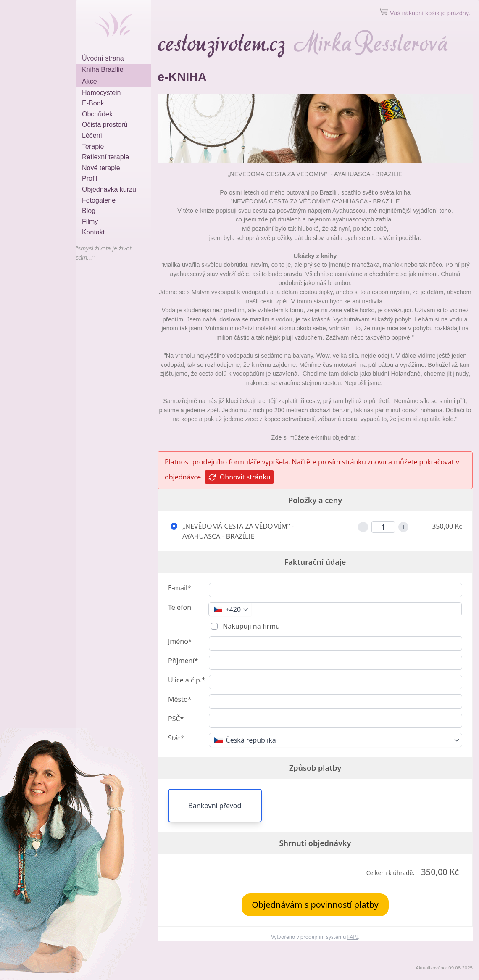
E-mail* (180, 588)
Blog (89, 211)
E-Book (93, 103)
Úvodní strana (103, 58)
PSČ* (176, 719)
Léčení (92, 136)
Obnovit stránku (239, 477)
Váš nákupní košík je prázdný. (430, 13)
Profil (89, 178)
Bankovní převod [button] (215, 806)
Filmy (90, 222)
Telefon (180, 607)
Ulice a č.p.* (187, 680)
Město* (180, 699)
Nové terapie (101, 168)
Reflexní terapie (105, 157)
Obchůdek (97, 114)
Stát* (176, 738)
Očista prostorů (105, 125)
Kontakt (93, 232)
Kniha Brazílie (103, 70)
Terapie (93, 146)
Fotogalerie (99, 200)
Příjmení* (183, 661)
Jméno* (180, 641)
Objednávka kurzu (109, 189)
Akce (89, 81)
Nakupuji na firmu (250, 626)
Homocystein (101, 93)
